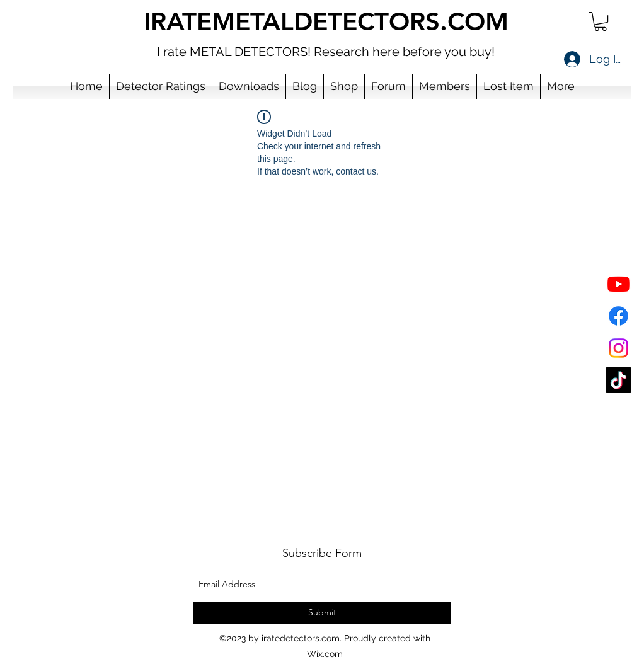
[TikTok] (618, 380)
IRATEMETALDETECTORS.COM (326, 21)
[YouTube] (618, 284)
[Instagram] (618, 348)
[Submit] (322, 613)
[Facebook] (618, 316)
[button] (601, 21)
